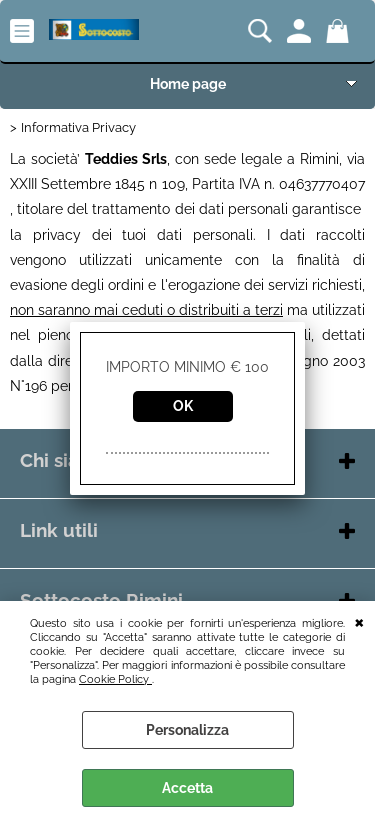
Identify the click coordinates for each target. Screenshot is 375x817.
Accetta (187, 788)
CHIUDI (359, 621)
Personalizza (187, 730)
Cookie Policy (115, 679)
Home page (188, 84)
